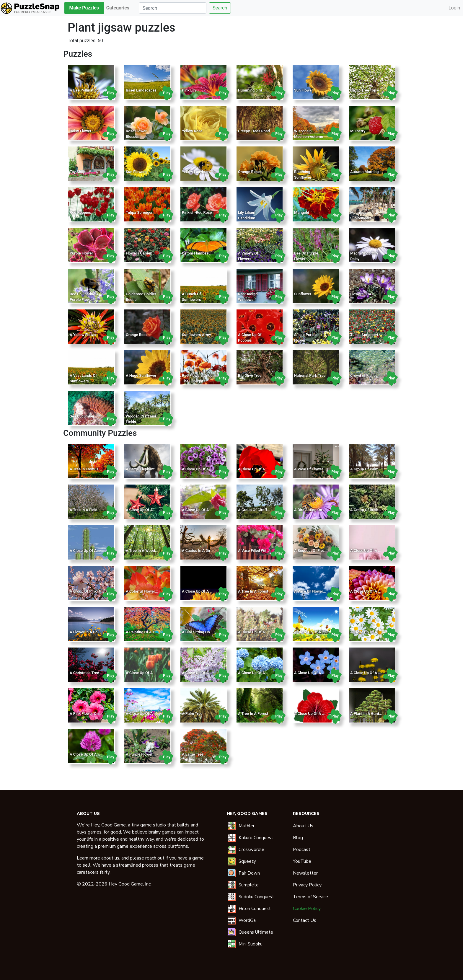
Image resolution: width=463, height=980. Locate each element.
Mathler (247, 826)
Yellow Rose (192, 131)
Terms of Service (310, 897)
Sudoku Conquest (256, 897)
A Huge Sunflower (141, 375)
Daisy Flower (80, 131)
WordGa (247, 920)
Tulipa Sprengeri (140, 212)
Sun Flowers (136, 172)
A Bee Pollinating (84, 90)
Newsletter (305, 873)
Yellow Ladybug (195, 172)
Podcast (302, 849)
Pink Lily (189, 90)
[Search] (173, 8)
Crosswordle (251, 849)
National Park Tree (310, 375)
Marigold (302, 212)
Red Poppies (80, 212)
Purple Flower (81, 253)
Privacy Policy (307, 885)
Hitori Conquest (255, 909)
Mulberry (358, 131)
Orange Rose (137, 335)
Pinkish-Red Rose (197, 212)
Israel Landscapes (141, 90)
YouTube (302, 861)
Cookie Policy (307, 909)
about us (110, 858)
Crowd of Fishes (364, 375)
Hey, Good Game (108, 825)
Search (220, 8)
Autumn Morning (364, 172)
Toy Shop (78, 172)
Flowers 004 (361, 294)
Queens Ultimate (256, 932)
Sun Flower (304, 90)
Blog (298, 838)
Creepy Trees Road (254, 131)
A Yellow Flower (83, 335)
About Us (303, 826)
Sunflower (303, 294)
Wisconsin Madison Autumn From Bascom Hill (309, 137)
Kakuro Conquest (256, 838)
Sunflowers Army (196, 335)
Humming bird (250, 90)
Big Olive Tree (250, 375)
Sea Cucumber (82, 416)
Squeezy (247, 861)
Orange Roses (250, 172)
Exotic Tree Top (363, 90)
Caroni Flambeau (196, 253)
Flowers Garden (139, 253)
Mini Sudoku (251, 944)
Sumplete (249, 885)
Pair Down (249, 873)
